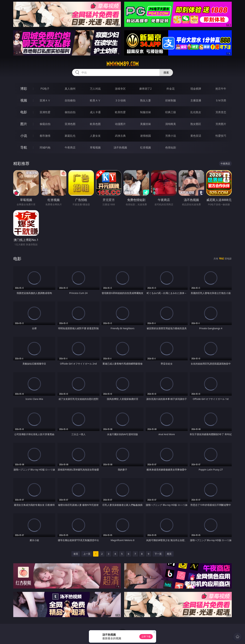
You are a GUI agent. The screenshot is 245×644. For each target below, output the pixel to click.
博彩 (24, 89)
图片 (24, 124)
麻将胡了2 (145, 89)
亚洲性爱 (45, 112)
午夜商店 (70, 147)
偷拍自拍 (70, 112)
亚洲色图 (70, 124)
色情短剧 (171, 147)
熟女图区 (196, 124)
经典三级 (171, 112)
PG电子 (45, 89)
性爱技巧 (221, 136)
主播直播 (196, 100)
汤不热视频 (120, 147)
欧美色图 (95, 124)
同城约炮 (45, 147)
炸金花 (171, 89)
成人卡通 (95, 112)
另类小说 (171, 136)
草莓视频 (95, 147)
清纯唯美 (171, 124)
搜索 (166, 72)
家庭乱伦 (70, 136)
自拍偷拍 (70, 100)
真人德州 (70, 89)
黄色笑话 (196, 136)
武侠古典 (120, 136)
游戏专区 (120, 89)
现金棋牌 (196, 89)
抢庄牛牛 (221, 89)
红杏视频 (146, 147)
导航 (24, 147)
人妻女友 (95, 136)
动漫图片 (120, 124)
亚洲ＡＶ (45, 100)
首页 (76, 554)
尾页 (169, 554)
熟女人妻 (146, 100)
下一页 (158, 554)
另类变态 (221, 112)
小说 (24, 136)
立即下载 (146, 637)
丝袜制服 (171, 100)
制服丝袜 (146, 112)
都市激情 (45, 136)
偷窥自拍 (45, 124)
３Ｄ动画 (120, 100)
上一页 (87, 554)
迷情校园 (146, 136)
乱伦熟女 (196, 112)
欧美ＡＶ (95, 100)
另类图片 (221, 124)
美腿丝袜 (146, 124)
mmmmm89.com (122, 64)
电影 (24, 112)
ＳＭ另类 (221, 100)
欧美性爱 (120, 112)
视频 (24, 100)
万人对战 (95, 89)
